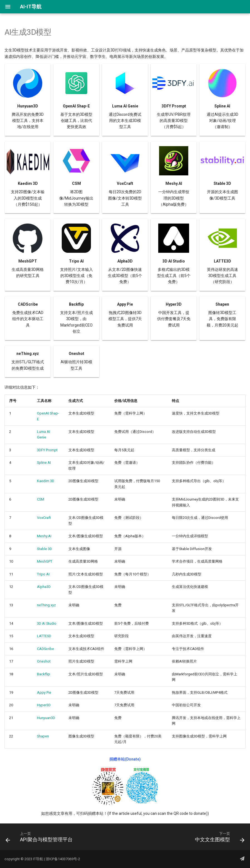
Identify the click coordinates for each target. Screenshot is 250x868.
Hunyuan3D (46, 718)
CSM (41, 499)
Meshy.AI (44, 536)
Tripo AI (43, 574)
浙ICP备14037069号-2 (63, 859)
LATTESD (44, 636)
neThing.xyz (46, 605)
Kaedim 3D (46, 481)
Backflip (44, 674)
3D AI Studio (47, 623)
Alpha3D (44, 587)
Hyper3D (44, 705)
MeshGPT (45, 561)
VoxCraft (44, 518)
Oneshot (44, 661)
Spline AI (44, 463)
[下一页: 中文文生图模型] (219, 838)
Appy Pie (44, 692)
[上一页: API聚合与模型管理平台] (40, 838)
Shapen (43, 736)
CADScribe (45, 649)
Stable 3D (44, 549)
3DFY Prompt (47, 450)
